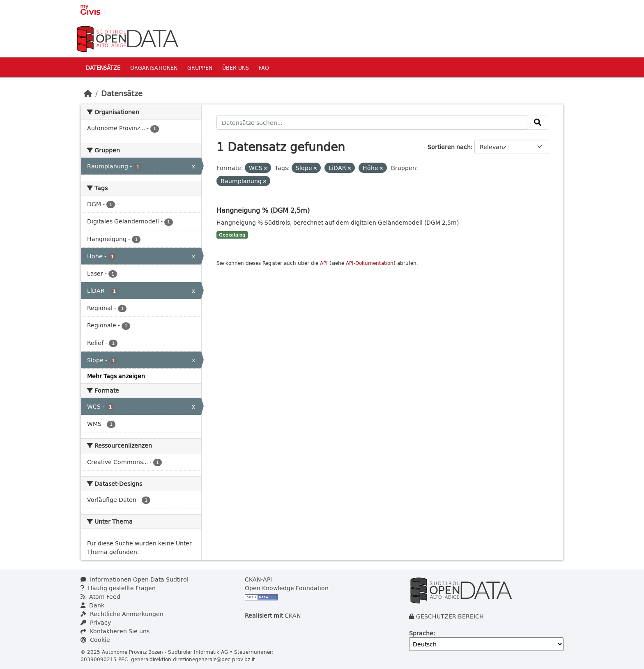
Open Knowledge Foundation (287, 588)
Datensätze (103, 68)
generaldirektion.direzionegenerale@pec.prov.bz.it (193, 659)
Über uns (236, 68)
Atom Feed (100, 597)
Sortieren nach (449, 147)
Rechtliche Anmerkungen (122, 614)
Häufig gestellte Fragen (118, 588)
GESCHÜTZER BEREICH (450, 616)
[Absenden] (538, 122)
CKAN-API (258, 579)
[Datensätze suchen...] (372, 122)
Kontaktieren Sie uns (115, 631)
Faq (264, 68)
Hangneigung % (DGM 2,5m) (263, 210)
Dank (92, 605)
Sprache (421, 633)
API (324, 263)
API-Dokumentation (370, 263)
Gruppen (200, 68)
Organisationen (154, 68)
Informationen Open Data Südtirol (135, 579)
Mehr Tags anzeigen (116, 376)
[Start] (88, 93)
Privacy (96, 622)
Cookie (95, 640)
